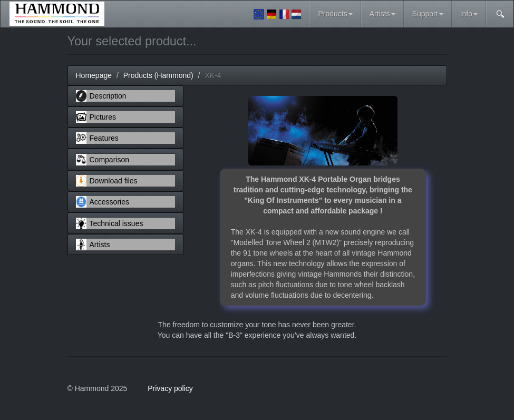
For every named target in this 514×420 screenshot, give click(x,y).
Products (335, 14)
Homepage (94, 75)
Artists (382, 14)
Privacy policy (170, 388)
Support (428, 14)
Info (469, 14)
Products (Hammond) (158, 75)
